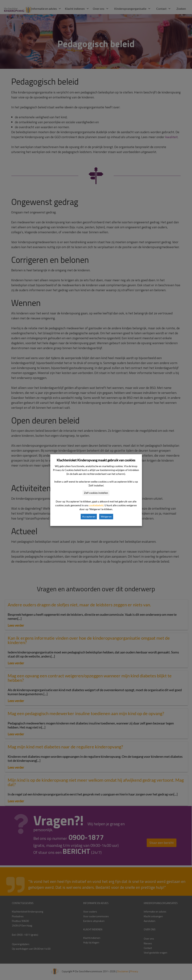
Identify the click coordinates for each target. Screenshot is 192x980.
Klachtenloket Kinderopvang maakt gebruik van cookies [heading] (96, 460)
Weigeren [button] (106, 516)
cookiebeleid (96, 505)
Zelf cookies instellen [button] (96, 493)
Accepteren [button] (89, 516)
